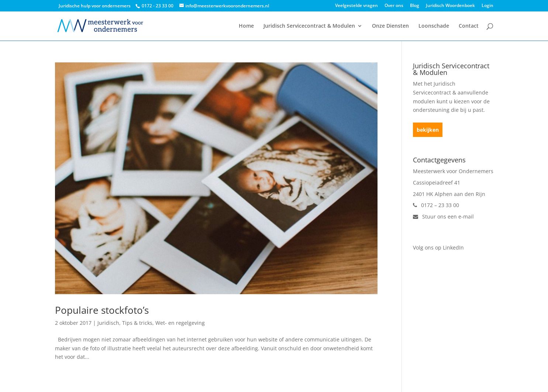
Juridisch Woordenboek (450, 6)
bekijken (428, 130)
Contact (469, 26)
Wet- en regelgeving (180, 323)
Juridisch (108, 323)
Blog (415, 6)
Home (246, 26)
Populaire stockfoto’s (102, 310)
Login (487, 6)
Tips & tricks (137, 323)
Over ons (394, 6)
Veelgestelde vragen (356, 6)
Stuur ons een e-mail (443, 216)
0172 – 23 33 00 (436, 205)
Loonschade (434, 26)
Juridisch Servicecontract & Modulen (309, 26)
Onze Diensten (390, 26)
